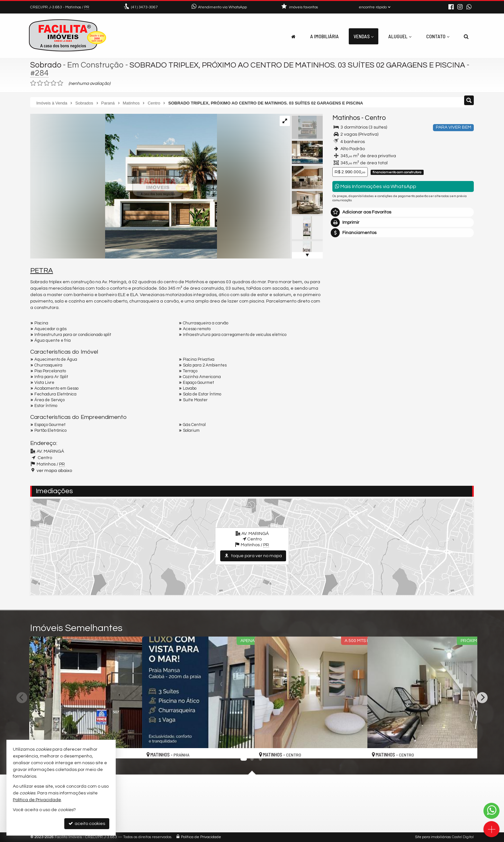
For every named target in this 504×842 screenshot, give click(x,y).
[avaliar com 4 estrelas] (54, 83)
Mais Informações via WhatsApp (376, 186)
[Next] (482, 698)
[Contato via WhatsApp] (491, 811)
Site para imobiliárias (433, 837)
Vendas (364, 36)
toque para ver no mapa (253, 556)
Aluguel (400, 36)
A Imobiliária (324, 36)
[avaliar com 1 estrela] (33, 83)
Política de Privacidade (201, 837)
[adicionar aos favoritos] (130, 748)
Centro (375, 118)
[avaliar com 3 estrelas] (47, 83)
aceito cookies (87, 824)
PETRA (42, 271)
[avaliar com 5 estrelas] (60, 83)
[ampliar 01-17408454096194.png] (124, 186)
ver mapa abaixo (54, 471)
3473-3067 (144, 7)
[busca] (466, 36)
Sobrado (46, 65)
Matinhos (346, 118)
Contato (438, 36)
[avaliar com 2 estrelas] (40, 83)
